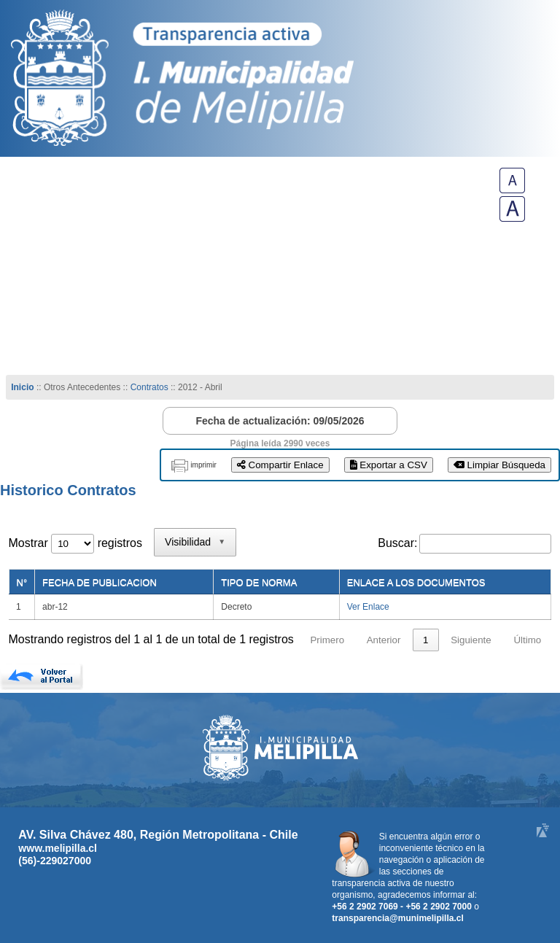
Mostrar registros (75, 543)
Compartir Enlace (280, 465)
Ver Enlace (368, 607)
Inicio (22, 387)
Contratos (151, 387)
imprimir (203, 465)
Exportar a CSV (389, 465)
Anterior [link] (384, 640)
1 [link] (425, 640)
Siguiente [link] (471, 640)
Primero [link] (327, 640)
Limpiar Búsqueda (499, 465)
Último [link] (527, 640)
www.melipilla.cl (58, 848)
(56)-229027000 (55, 861)
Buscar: (397, 543)
